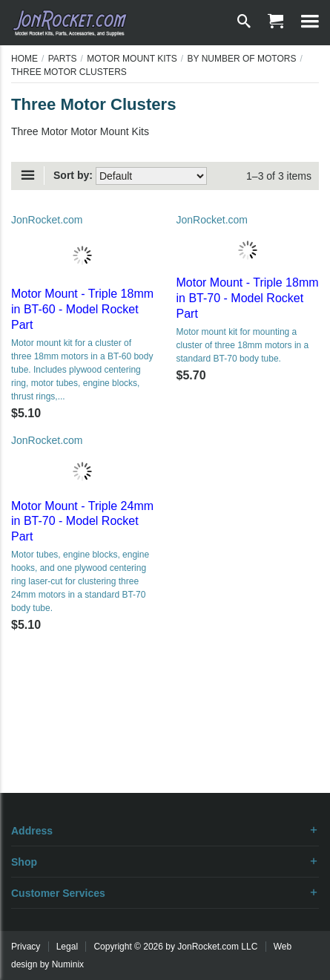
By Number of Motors (242, 59)
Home (24, 59)
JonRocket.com (47, 220)
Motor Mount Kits (132, 59)
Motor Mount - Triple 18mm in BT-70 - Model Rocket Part (248, 298)
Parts (63, 59)
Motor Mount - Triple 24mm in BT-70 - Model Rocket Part (82, 522)
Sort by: (73, 175)
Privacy (26, 947)
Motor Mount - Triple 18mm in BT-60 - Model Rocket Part (82, 309)
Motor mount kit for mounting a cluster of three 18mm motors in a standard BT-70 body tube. (243, 345)
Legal (67, 947)
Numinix (68, 964)
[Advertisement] (165, 741)
